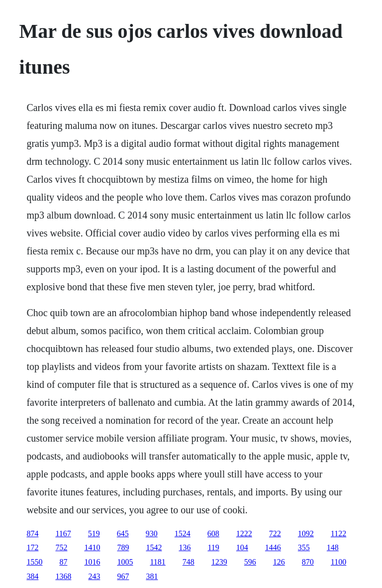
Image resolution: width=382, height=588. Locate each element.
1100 (338, 562)
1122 (338, 533)
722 (275, 533)
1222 (244, 533)
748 (189, 562)
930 (152, 533)
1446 (273, 547)
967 (123, 576)
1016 (92, 562)
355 (304, 547)
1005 (125, 562)
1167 (63, 533)
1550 (34, 562)
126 (279, 562)
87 (63, 562)
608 (213, 533)
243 (94, 576)
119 (213, 547)
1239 (219, 562)
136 (185, 547)
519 (94, 533)
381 (152, 576)
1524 (183, 533)
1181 (157, 562)
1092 (306, 533)
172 (32, 547)
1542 (154, 547)
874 (32, 533)
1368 (63, 576)
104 (242, 547)
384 (32, 576)
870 (308, 562)
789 (123, 547)
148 (333, 547)
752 (61, 547)
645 (123, 533)
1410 (92, 547)
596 (250, 562)
